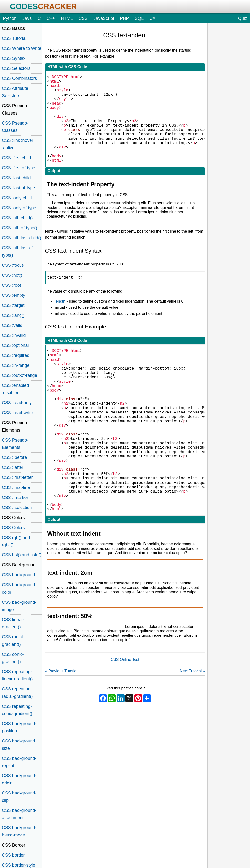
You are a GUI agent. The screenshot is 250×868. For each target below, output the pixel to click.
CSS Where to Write (22, 48)
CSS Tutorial (14, 38)
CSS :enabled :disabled (16, 389)
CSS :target (13, 305)
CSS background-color (19, 589)
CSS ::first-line (16, 487)
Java (27, 18)
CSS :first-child (16, 158)
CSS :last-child (16, 178)
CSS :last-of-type (18, 188)
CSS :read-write (17, 413)
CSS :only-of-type (19, 208)
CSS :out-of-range (20, 375)
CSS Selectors (16, 68)
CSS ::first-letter (17, 477)
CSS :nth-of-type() (20, 228)
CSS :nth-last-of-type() (18, 252)
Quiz (243, 18)
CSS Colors (13, 528)
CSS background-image (19, 606)
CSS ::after (13, 467)
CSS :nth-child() (17, 218)
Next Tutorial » (193, 728)
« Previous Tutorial (61, 728)
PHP (124, 18)
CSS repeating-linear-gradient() (17, 675)
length (60, 322)
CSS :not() (12, 275)
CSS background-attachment (19, 814)
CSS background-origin (19, 779)
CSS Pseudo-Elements (15, 444)
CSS (83, 18)
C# (152, 18)
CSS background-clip (19, 797)
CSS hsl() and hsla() (22, 555)
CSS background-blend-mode (19, 831)
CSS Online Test (125, 716)
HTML (67, 18)
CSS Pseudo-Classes (15, 127)
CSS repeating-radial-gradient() (17, 693)
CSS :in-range (16, 365)
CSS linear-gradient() (13, 623)
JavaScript (104, 18)
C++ (51, 18)
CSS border (13, 855)
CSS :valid (12, 325)
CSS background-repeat (19, 762)
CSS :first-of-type (19, 168)
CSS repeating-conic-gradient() (17, 710)
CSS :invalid (14, 335)
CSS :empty (14, 295)
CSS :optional (15, 345)
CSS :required (16, 355)
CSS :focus (13, 265)
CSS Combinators (19, 78)
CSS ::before (15, 457)
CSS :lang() (13, 315)
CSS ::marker (15, 498)
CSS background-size (19, 745)
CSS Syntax (14, 58)
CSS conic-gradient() (13, 658)
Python (10, 18)
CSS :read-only (17, 403)
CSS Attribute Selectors (15, 92)
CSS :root (11, 285)
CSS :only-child (17, 198)
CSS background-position (19, 727)
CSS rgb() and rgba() (16, 541)
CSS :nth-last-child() (21, 238)
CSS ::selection (17, 508)
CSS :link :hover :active (18, 144)
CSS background (18, 575)
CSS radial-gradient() (13, 641)
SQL (139, 18)
